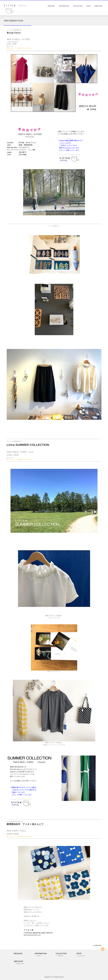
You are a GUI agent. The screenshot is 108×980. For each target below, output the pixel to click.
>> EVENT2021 (97, 945)
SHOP (88, 6)
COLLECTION (78, 6)
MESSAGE (51, 6)
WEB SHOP (98, 6)
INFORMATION (64, 6)
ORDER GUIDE (20, 964)
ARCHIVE (60, 956)
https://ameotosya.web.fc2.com (32, 935)
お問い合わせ (82, 956)
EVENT (39, 956)
